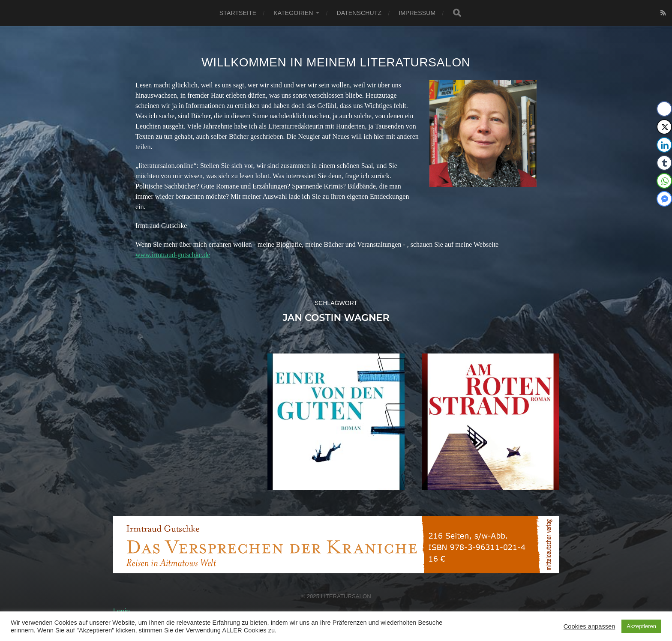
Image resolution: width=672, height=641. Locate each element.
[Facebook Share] (664, 109)
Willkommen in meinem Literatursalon (336, 62)
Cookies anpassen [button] (589, 626)
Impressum (417, 13)
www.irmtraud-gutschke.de (173, 255)
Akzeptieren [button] (641, 626)
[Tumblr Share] (664, 163)
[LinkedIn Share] (664, 145)
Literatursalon (346, 596)
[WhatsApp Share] (664, 181)
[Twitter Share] (664, 127)
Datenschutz (359, 13)
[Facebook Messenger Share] (664, 199)
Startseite (238, 13)
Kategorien (293, 13)
